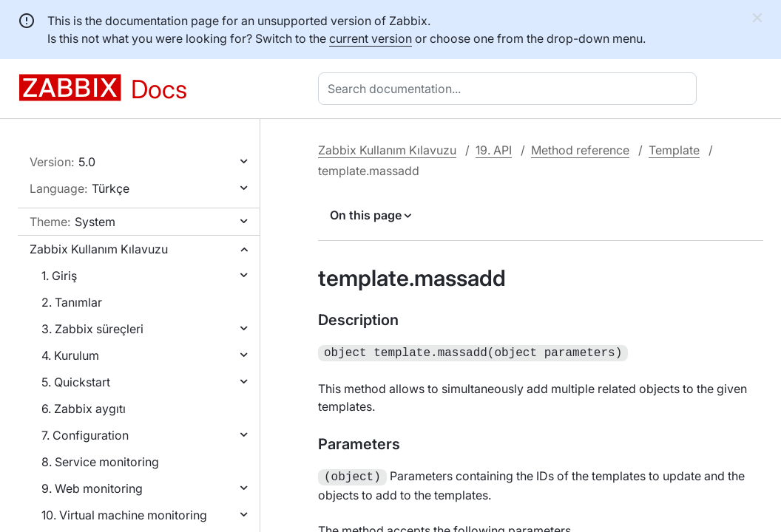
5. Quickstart (76, 382)
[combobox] (510, 89)
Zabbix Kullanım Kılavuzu (99, 249)
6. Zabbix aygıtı (84, 409)
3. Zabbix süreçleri (92, 329)
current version (371, 38)
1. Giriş (59, 276)
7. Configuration (85, 435)
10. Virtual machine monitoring (124, 515)
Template (674, 150)
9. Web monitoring (92, 488)
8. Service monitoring (100, 462)
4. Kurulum (70, 355)
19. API (494, 150)
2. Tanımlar (72, 302)
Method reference (580, 150)
